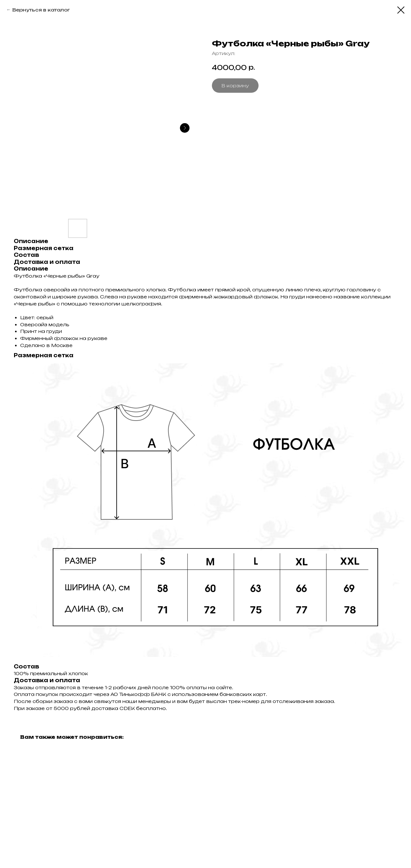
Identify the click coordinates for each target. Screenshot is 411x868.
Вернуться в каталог (41, 10)
